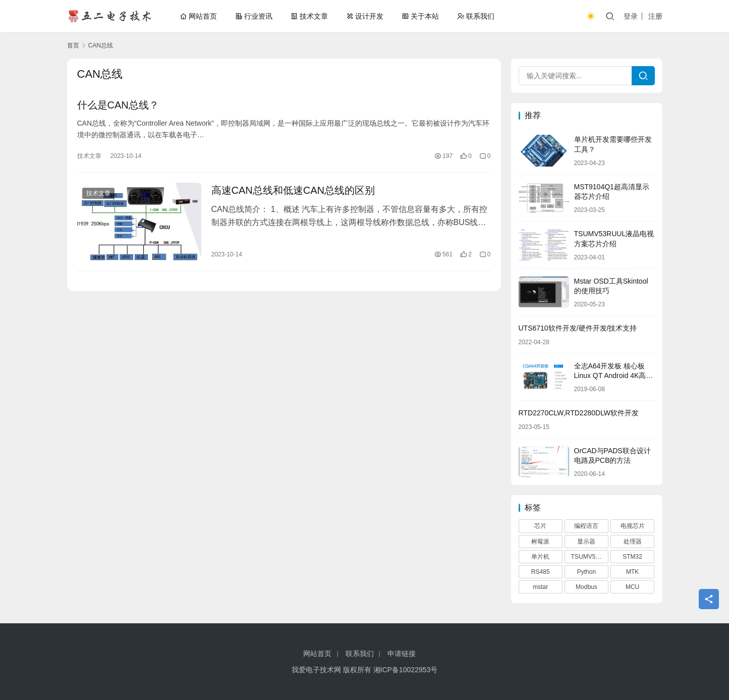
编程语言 (586, 526)
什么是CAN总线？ (118, 105)
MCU (632, 587)
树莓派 (540, 542)
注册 (655, 16)
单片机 (540, 557)
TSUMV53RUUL (590, 557)
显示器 (586, 542)
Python (586, 572)
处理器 (633, 542)
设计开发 (365, 16)
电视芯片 (633, 526)
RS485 (541, 572)
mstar (540, 587)
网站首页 (198, 16)
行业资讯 (254, 16)
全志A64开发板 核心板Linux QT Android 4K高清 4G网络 (614, 376)
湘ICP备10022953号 (406, 670)
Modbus (586, 587)
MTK (632, 572)
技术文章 (309, 16)
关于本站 (420, 16)
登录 (631, 16)
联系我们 (476, 16)
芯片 (540, 526)
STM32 (632, 557)
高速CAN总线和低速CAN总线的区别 (293, 190)
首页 (73, 45)
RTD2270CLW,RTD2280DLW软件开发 (579, 413)
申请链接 (402, 654)
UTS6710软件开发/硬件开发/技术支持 (578, 328)
